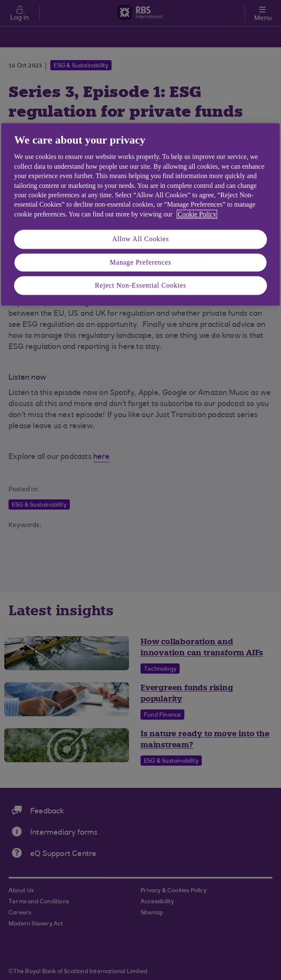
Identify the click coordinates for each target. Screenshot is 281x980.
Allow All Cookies (140, 239)
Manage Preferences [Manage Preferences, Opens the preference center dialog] (141, 262)
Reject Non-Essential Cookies (140, 285)
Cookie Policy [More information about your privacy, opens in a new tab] (197, 214)
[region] (140, 214)
